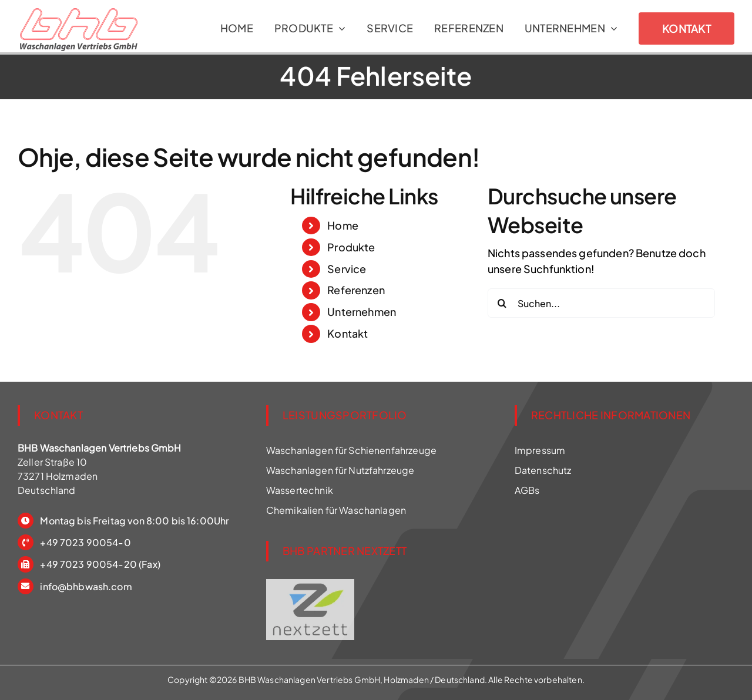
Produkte (351, 247)
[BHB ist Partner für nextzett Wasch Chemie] (310, 583)
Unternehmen (362, 312)
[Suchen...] (601, 303)
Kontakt (348, 333)
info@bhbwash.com (86, 586)
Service (347, 269)
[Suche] (502, 303)
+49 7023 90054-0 (85, 542)
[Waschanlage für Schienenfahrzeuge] (79, 16)
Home (343, 225)
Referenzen (356, 290)
